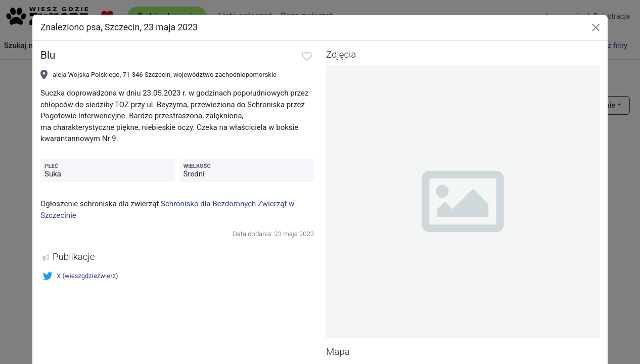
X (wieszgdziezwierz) (80, 276)
